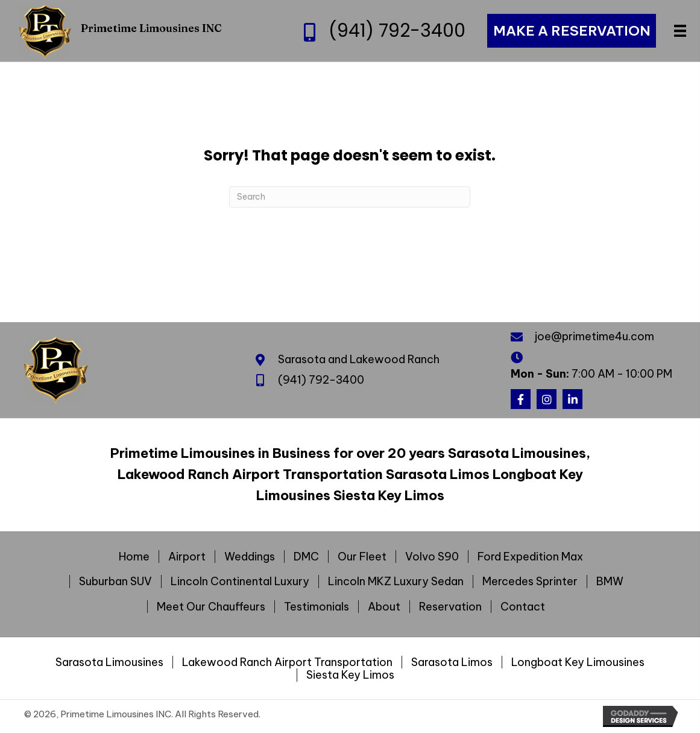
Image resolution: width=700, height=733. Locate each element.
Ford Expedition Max (530, 557)
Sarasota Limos (452, 662)
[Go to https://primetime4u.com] (135, 31)
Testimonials (317, 607)
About (384, 607)
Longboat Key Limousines (578, 662)
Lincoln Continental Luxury (240, 582)
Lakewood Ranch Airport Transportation (287, 662)
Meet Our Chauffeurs (211, 607)
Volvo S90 (432, 557)
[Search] (350, 197)
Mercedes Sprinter (530, 582)
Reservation (450, 607)
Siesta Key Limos (350, 675)
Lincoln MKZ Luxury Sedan (396, 582)
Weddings (250, 557)
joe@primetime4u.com (594, 336)
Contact (523, 607)
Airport (187, 557)
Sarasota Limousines (109, 662)
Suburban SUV (115, 582)
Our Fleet (362, 557)
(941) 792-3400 (397, 30)
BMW (610, 582)
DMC (306, 557)
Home (134, 557)
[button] (521, 399)
